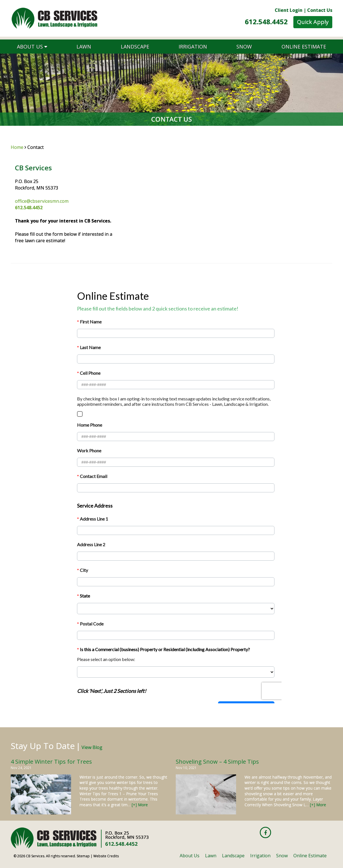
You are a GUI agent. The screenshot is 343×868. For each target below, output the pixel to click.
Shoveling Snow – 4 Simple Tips (217, 762)
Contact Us (320, 10)
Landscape (135, 47)
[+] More (140, 805)
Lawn (84, 47)
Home (17, 147)
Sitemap (83, 856)
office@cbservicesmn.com (42, 201)
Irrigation (193, 47)
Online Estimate (304, 47)
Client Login (289, 10)
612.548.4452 (266, 22)
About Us (32, 47)
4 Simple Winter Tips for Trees (51, 762)
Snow (244, 47)
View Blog (92, 747)
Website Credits (106, 856)
